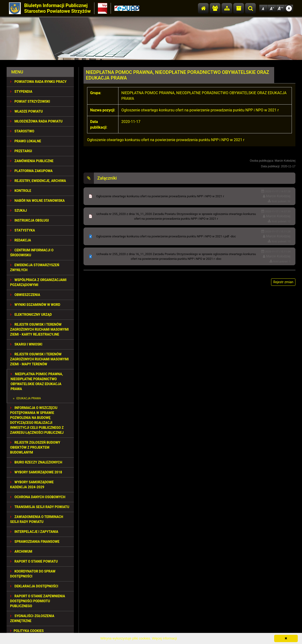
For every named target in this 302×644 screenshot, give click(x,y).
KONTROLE (21, 191)
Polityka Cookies (27, 631)
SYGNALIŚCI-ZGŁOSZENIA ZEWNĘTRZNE (32, 618)
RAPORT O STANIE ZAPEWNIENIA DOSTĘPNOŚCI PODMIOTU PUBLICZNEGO (38, 601)
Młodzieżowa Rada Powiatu (36, 121)
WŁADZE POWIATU (26, 111)
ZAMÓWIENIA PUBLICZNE (32, 161)
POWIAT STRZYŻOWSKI (30, 101)
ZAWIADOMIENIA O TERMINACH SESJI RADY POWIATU (37, 519)
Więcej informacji (164, 638)
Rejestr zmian (283, 282)
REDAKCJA (21, 240)
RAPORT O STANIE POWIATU (34, 561)
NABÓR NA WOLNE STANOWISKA (37, 201)
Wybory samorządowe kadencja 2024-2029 (32, 485)
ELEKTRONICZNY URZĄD (31, 315)
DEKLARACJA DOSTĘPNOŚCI (34, 586)
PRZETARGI (21, 151)
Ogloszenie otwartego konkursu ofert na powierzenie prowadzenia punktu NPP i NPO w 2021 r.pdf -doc (166, 236)
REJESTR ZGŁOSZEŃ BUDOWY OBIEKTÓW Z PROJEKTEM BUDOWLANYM (35, 447)
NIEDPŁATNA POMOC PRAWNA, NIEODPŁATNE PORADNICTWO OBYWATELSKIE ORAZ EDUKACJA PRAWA (37, 381)
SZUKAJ (19, 210)
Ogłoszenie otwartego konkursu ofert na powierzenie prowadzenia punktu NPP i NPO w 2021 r (160, 196)
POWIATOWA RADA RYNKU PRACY (38, 82)
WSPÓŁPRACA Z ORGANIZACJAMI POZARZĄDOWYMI (38, 282)
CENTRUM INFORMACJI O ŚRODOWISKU (32, 253)
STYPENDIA (21, 92)
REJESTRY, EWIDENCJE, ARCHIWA (38, 181)
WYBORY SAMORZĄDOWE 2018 (36, 472)
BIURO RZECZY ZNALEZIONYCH (36, 462)
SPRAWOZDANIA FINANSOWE (35, 542)
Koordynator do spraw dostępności (33, 574)
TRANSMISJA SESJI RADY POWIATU (40, 507)
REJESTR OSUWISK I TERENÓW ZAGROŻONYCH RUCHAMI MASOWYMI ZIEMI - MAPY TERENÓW (39, 359)
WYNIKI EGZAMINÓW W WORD (35, 305)
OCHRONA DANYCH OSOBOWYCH (38, 497)
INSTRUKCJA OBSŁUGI (29, 220)
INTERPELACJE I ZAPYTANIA (34, 532)
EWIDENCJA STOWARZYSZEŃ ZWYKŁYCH (35, 267)
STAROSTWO (22, 131)
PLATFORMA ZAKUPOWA (31, 171)
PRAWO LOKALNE (26, 141)
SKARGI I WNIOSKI (26, 344)
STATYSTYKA (23, 230)
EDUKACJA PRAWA (29, 398)
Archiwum (21, 551)
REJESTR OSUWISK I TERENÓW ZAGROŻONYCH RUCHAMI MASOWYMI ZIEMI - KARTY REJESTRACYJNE (39, 329)
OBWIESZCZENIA (25, 295)
